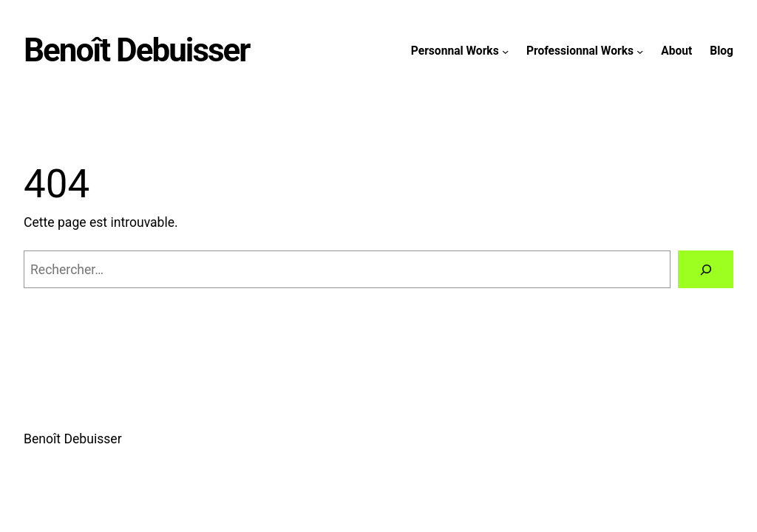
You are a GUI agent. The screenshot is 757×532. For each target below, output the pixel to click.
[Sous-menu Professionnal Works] (640, 51)
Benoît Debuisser (136, 50)
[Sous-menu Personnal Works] (505, 51)
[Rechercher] (706, 269)
